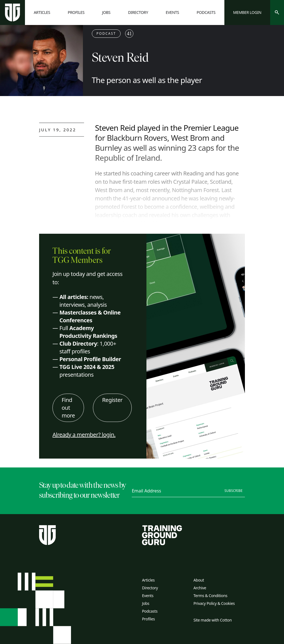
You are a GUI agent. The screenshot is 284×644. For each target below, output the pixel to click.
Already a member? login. (84, 435)
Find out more (68, 408)
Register (112, 400)
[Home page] (12, 12)
